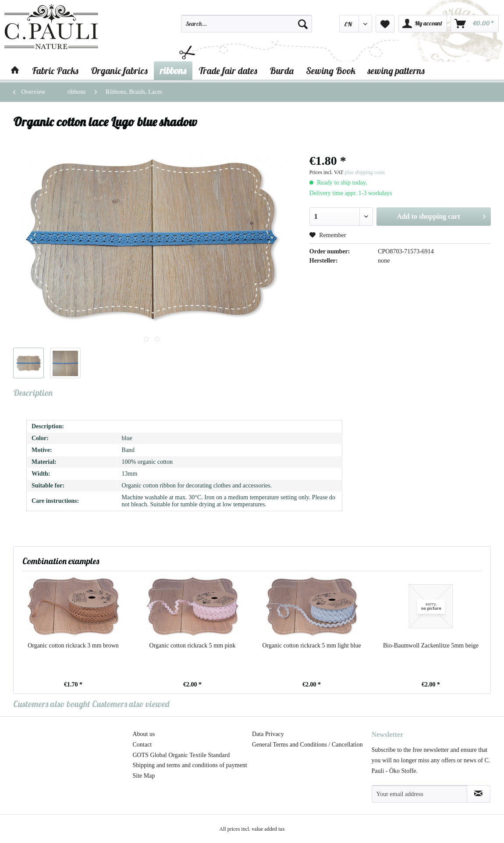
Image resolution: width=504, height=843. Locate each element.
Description (33, 393)
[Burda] (282, 71)
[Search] (303, 24)
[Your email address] (419, 794)
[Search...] (247, 24)
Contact (142, 745)
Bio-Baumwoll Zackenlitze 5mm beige (431, 646)
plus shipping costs (364, 172)
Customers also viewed (131, 704)
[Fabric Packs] (55, 71)
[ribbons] (173, 71)
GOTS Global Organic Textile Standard (181, 755)
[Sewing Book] (331, 71)
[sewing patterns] (396, 71)
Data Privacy (268, 734)
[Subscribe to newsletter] (479, 794)
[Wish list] (385, 24)
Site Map (144, 776)
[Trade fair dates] (228, 71)
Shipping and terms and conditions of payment (190, 765)
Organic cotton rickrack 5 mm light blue (311, 646)
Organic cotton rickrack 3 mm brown (73, 646)
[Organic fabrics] (119, 71)
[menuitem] (247, 28)
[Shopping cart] (475, 24)
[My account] (423, 24)
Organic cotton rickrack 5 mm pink (193, 646)
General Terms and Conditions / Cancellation (307, 745)
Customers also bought (52, 704)
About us (144, 734)
